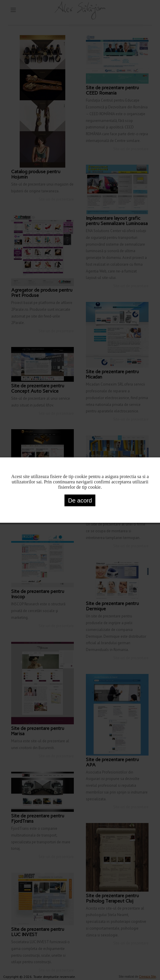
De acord (80, 500)
